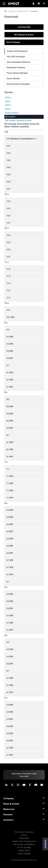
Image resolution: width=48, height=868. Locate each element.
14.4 (8, 167)
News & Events (11, 804)
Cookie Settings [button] (24, 853)
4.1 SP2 (10, 685)
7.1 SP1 (10, 498)
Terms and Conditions (24, 832)
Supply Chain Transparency (24, 841)
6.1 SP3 (10, 560)
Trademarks (24, 838)
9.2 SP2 (10, 351)
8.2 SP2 (10, 421)
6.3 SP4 (10, 510)
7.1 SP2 (10, 491)
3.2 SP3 (10, 726)
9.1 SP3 (10, 373)
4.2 (8, 642)
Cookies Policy (24, 850)
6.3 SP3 (10, 517)
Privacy (24, 835)
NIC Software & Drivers (24, 35)
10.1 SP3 (10, 317)
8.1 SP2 (10, 449)
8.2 (8, 399)
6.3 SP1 (10, 532)
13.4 (8, 201)
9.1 (8, 365)
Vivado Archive (12, 113)
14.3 (8, 175)
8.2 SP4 (10, 406)
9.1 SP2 (10, 380)
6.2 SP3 (10, 539)
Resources (9, 809)
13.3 (8, 208)
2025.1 (8, 101)
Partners (8, 814)
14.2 (8, 182)
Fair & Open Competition (24, 844)
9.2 (8, 330)
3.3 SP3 (10, 705)
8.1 (8, 435)
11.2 (8, 291)
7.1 (8, 469)
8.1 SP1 (10, 457)
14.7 (8, 146)
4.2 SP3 (10, 649)
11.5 (8, 269)
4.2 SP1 (10, 664)
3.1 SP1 (10, 755)
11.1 (8, 298)
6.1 (8, 582)
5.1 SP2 (10, 623)
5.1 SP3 (10, 616)
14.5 (8, 160)
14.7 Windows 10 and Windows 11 (21, 139)
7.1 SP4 (10, 476)
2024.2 (8, 105)
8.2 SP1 (10, 428)
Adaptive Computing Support (18, 11)
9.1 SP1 (10, 387)
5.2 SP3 (10, 594)
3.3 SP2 (10, 712)
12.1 (8, 257)
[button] (33, 3)
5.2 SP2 (10, 601)
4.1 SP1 (10, 692)
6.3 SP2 (10, 524)
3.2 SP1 (10, 741)
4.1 (8, 671)
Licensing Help (24, 27)
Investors (8, 820)
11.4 (8, 276)
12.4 (8, 235)
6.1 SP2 (10, 567)
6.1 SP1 (10, 575)
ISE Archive (10, 117)
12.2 (8, 250)
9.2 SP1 (10, 358)
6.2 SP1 (10, 553)
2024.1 (8, 109)
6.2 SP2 (10, 546)
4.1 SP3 (10, 678)
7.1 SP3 (10, 483)
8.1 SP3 (10, 442)
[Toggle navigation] (4, 4)
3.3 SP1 (10, 719)
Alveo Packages (24, 42)
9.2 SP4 (10, 337)
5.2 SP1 (10, 608)
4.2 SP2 (10, 657)
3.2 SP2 (10, 733)
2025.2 (8, 98)
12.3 (8, 242)
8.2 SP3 (10, 414)
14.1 (8, 189)
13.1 (8, 223)
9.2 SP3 (10, 344)
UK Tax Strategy (24, 847)
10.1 (8, 310)
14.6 (8, 153)
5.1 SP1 (10, 630)
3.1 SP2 (10, 748)
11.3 (8, 283)
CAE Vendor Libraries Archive (18, 120)
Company (9, 798)
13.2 (8, 216)
